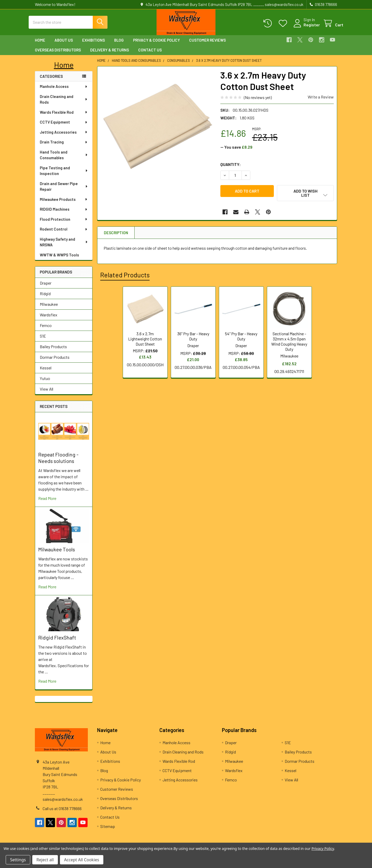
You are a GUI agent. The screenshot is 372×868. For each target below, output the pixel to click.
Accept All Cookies (82, 860)
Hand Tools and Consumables (64, 160)
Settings (18, 860)
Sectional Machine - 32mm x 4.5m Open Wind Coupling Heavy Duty (289, 343)
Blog (119, 45)
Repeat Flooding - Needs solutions (58, 462)
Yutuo (45, 383)
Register (305, 28)
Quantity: (231, 169)
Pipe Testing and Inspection (64, 175)
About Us (64, 45)
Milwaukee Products (64, 204)
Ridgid (45, 298)
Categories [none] (51, 81)
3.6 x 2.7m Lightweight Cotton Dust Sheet (145, 340)
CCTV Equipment (64, 127)
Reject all (45, 860)
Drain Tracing (64, 147)
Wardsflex (49, 319)
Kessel (46, 372)
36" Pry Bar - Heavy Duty (193, 338)
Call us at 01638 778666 (62, 813)
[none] (157, 131)
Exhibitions (94, 45)
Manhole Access (64, 91)
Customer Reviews (207, 45)
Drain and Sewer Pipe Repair (64, 191)
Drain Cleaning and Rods (64, 104)
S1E (43, 341)
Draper (46, 288)
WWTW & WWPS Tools (59, 260)
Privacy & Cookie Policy (156, 45)
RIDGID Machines (64, 214)
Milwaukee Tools (57, 554)
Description (116, 234)
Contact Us (150, 55)
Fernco (46, 330)
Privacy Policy (323, 848)
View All (47, 394)
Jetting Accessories (64, 137)
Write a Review (321, 101)
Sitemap (108, 831)
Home (40, 45)
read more (47, 503)
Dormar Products (55, 362)
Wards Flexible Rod (64, 117)
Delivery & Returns (110, 55)
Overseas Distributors (58, 55)
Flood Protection (64, 224)
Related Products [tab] (125, 276)
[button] (64, 69)
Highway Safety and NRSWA (64, 247)
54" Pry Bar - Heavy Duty (241, 338)
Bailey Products (53, 351)
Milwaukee (49, 309)
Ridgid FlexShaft (57, 642)
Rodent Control (64, 234)
